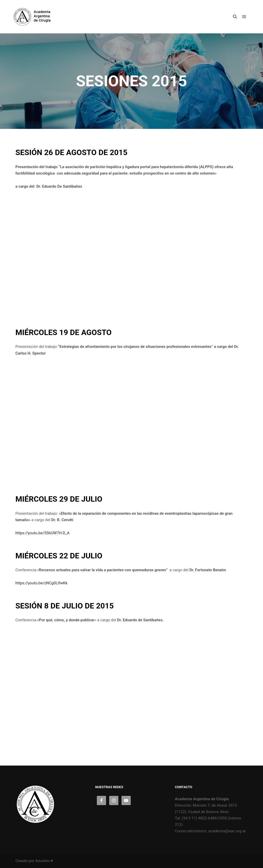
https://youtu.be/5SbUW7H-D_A (43, 533)
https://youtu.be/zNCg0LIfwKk (41, 583)
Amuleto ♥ (44, 861)
